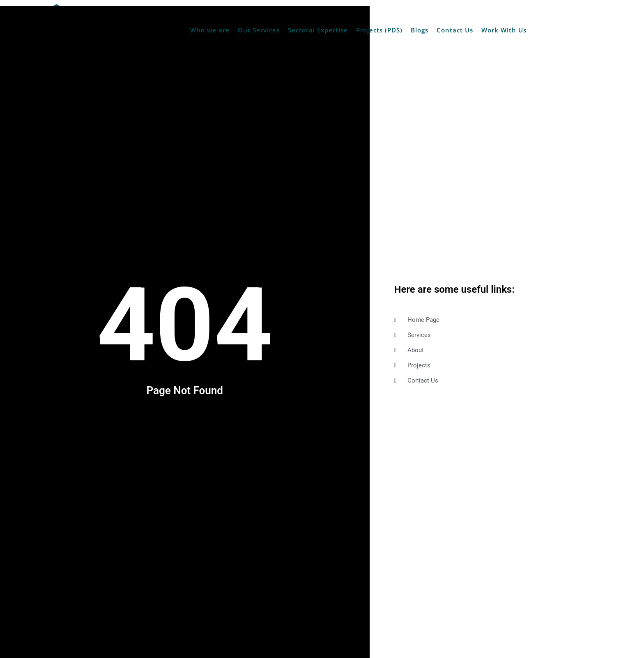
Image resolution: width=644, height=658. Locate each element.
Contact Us (455, 30)
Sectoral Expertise (318, 30)
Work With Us (504, 30)
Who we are (210, 30)
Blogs (420, 30)
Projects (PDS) (379, 30)
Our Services (259, 30)
